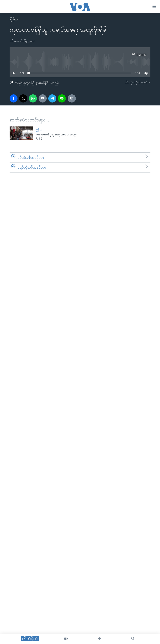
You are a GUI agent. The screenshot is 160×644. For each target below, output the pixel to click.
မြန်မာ (14, 19)
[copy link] (72, 98)
